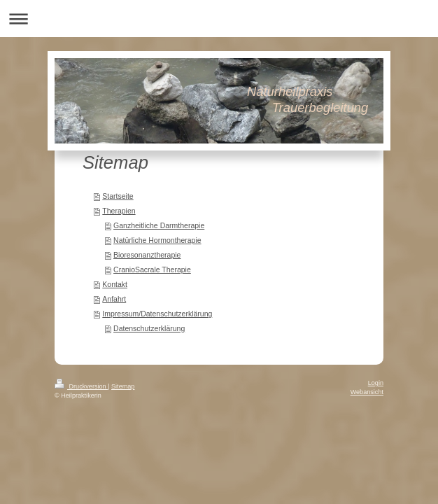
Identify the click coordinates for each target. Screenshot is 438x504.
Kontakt (115, 284)
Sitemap (123, 386)
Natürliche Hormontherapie (157, 240)
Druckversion (81, 386)
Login (376, 383)
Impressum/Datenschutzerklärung (157, 314)
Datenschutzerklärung (149, 328)
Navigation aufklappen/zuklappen (219, 19)
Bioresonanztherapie (147, 255)
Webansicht (367, 392)
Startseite (118, 196)
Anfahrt (114, 299)
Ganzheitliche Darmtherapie (159, 225)
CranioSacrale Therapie (152, 269)
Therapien (119, 211)
